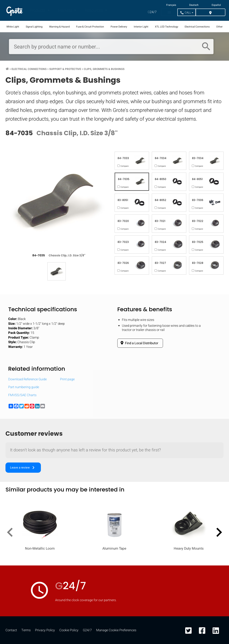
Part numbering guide (24, 387)
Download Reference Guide (27, 379)
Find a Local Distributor (139, 343)
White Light (13, 27)
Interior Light (141, 27)
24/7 (152, 12)
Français (171, 5)
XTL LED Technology (167, 27)
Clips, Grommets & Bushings (104, 69)
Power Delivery (119, 27)
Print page (67, 379)
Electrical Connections (197, 27)
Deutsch (194, 5)
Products (38, 10)
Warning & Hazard (59, 27)
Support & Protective (65, 69)
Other (219, 27)
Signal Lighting (34, 27)
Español (216, 5)
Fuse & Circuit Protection (90, 27)
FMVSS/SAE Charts (22, 395)
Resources (94, 10)
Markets (66, 10)
